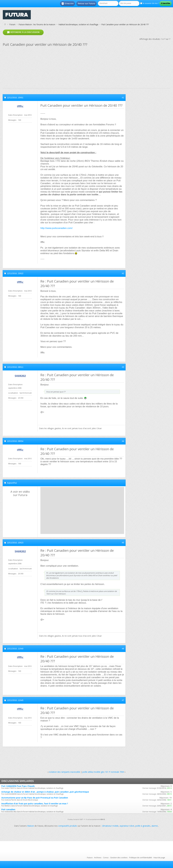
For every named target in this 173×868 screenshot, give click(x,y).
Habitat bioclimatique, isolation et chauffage (78, 24)
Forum (12, 24)
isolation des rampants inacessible (65, 772)
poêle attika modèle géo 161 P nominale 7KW (103, 772)
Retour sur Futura (86, 4)
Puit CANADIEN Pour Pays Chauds (18, 786)
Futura (90, 858)
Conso (106, 858)
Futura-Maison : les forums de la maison (37, 24)
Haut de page (159, 858)
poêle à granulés (143, 826)
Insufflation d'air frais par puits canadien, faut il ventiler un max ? (35, 804)
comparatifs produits (68, 826)
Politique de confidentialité (141, 858)
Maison (31, 826)
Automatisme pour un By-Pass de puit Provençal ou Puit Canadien (35, 798)
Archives (98, 858)
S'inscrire (67, 4)
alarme (155, 826)
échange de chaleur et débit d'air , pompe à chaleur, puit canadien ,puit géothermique (45, 792)
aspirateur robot (127, 826)
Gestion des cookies (119, 858)
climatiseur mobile (110, 826)
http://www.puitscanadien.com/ (57, 228)
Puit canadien (8, 809)
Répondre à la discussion (23, 32)
